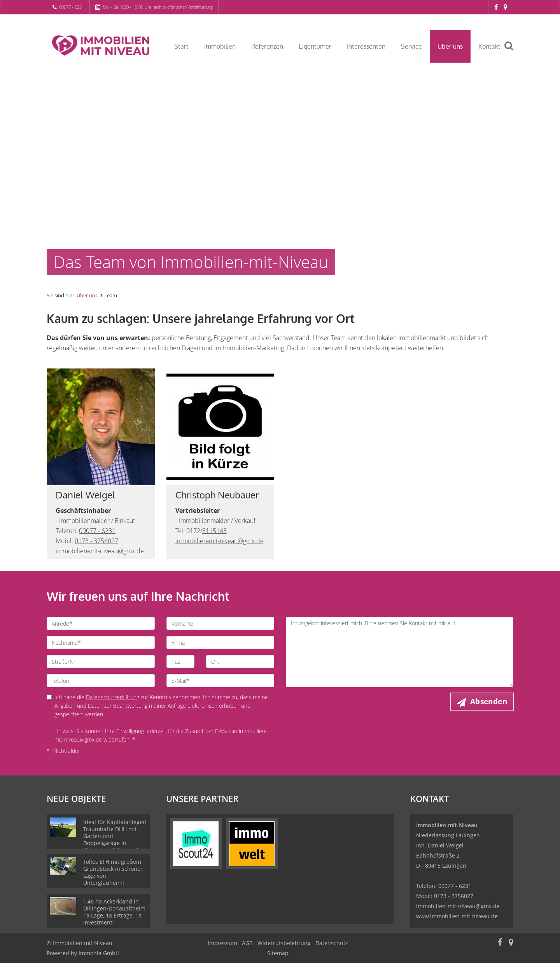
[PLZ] (181, 661)
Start (181, 46)
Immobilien (220, 46)
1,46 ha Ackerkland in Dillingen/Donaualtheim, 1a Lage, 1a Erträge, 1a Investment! (115, 912)
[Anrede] (101, 623)
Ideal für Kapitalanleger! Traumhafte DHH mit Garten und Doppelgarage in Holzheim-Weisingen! (115, 836)
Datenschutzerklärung (113, 697)
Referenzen (267, 46)
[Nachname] (101, 642)
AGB (247, 943)
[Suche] (512, 51)
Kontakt (489, 46)
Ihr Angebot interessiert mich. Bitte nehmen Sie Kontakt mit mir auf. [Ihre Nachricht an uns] (400, 652)
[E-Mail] (220, 681)
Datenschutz (332, 943)
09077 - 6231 (97, 531)
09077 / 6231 (72, 7)
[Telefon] (101, 681)
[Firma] (220, 642)
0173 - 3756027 (96, 541)
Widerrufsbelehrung (284, 943)
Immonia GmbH (99, 953)
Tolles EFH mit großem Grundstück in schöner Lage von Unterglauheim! (113, 872)
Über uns (450, 46)
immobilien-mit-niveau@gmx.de (100, 551)
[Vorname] (220, 623)
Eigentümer (315, 46)
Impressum (222, 943)
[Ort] (240, 661)
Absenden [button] (489, 702)
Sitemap (278, 953)
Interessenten (366, 46)
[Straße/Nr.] (101, 661)
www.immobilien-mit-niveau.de (457, 916)
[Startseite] (101, 46)
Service (411, 46)
